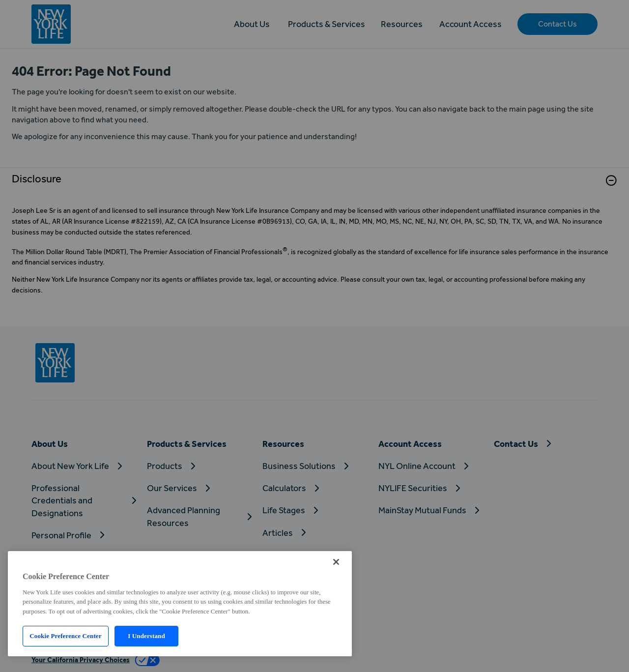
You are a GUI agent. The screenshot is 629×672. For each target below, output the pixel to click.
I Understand (146, 636)
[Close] (336, 562)
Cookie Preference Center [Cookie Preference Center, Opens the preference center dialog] (65, 636)
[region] (180, 604)
